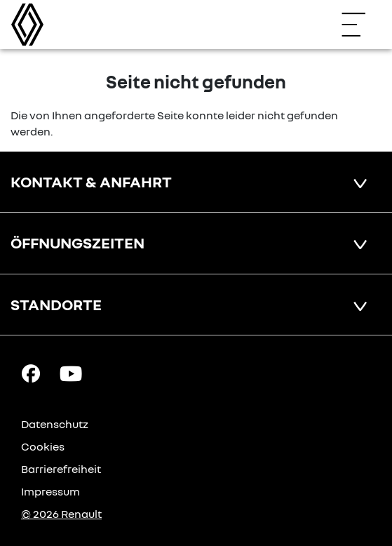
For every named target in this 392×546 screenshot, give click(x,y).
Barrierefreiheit (61, 469)
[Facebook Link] (31, 373)
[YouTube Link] (71, 373)
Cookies (43, 446)
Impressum (50, 491)
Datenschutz (55, 424)
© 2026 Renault (61, 514)
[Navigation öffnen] (360, 25)
